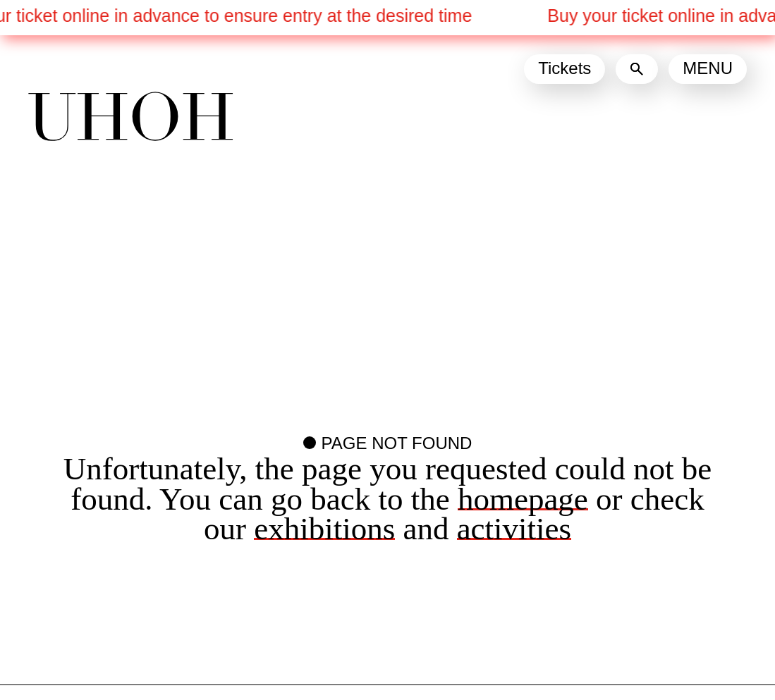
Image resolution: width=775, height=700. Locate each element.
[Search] (637, 69)
